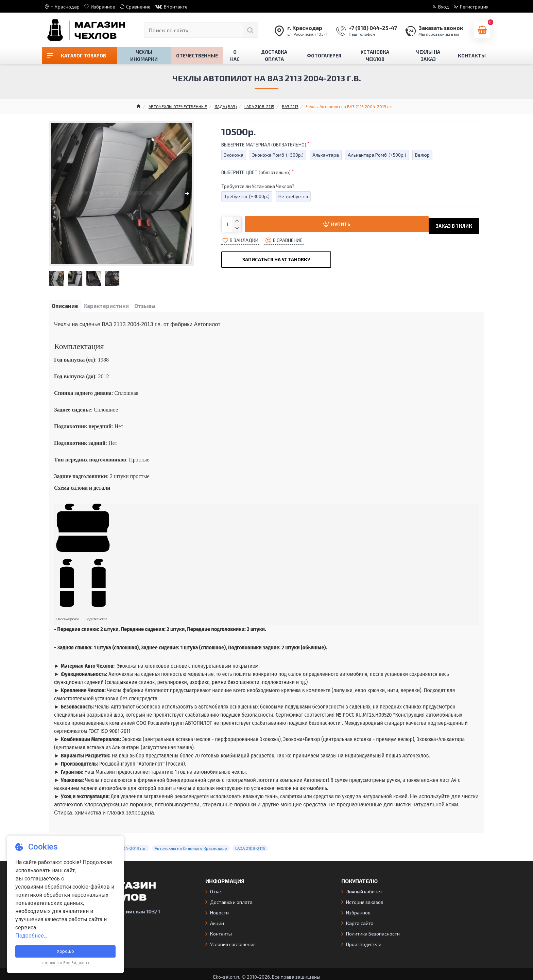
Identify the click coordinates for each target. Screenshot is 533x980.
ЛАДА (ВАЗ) (226, 106)
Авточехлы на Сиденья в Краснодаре (191, 843)
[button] (56, 193)
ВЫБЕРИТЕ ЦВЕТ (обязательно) (256, 172)
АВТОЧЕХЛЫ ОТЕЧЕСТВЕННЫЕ (178, 106)
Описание (67, 307)
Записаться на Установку (276, 256)
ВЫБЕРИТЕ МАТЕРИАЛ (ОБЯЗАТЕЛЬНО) (264, 145)
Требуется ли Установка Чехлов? (258, 186)
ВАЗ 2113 (290, 106)
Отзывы (157, 307)
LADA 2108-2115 (259, 106)
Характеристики (113, 307)
